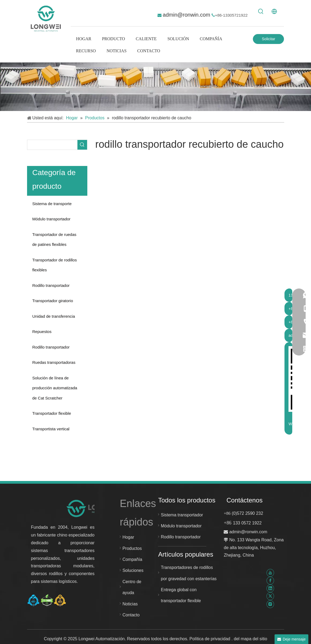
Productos (132, 548)
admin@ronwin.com (187, 15)
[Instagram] (270, 604)
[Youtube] (270, 573)
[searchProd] (52, 145)
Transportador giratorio (53, 301)
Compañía (132, 559)
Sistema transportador (182, 515)
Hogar (128, 537)
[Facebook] (270, 581)
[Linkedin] (270, 588)
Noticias (130, 604)
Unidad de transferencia (54, 316)
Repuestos (42, 332)
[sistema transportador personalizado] (155, 87)
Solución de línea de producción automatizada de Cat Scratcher (55, 388)
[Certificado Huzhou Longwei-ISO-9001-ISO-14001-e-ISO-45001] (47, 600)
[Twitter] (270, 596)
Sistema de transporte (52, 204)
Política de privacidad (210, 639)
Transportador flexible (52, 413)
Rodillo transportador (51, 285)
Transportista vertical (51, 429)
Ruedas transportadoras (54, 362)
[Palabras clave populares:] (261, 12)
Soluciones (133, 570)
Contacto (131, 615)
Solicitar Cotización (269, 40)
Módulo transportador (52, 219)
